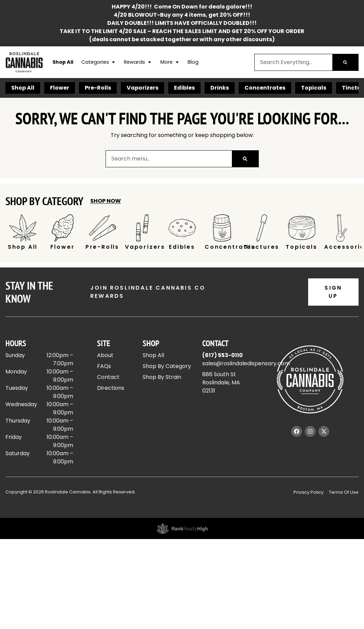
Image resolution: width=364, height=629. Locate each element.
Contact (108, 377)
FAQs (104, 366)
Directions (111, 388)
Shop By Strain (162, 377)
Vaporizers (143, 88)
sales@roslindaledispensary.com (246, 363)
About (105, 355)
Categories (99, 62)
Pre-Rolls (98, 88)
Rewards (138, 62)
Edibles (184, 88)
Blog (193, 62)
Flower (60, 88)
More (170, 62)
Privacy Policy (308, 492)
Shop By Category (167, 366)
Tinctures (262, 247)
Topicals (314, 88)
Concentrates (265, 88)
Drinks (220, 88)
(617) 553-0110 (223, 355)
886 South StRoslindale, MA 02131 (221, 382)
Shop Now (106, 201)
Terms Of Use (344, 492)
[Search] (345, 62)
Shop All (63, 62)
